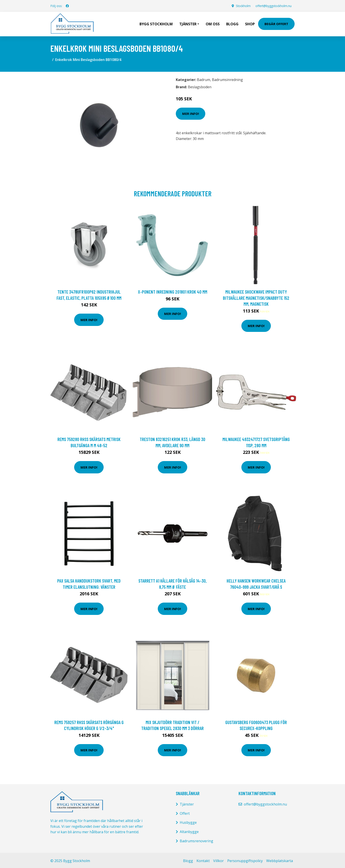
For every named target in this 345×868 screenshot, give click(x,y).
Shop (250, 23)
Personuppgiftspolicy (245, 860)
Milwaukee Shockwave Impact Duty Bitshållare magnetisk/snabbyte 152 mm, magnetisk (256, 297)
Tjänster (187, 803)
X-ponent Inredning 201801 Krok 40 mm (173, 291)
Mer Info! (191, 112)
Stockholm (241, 6)
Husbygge (188, 821)
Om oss (213, 23)
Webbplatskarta (280, 860)
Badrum (204, 79)
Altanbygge (189, 831)
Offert (185, 812)
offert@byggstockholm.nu (273, 6)
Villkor (218, 860)
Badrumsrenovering (196, 840)
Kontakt (203, 860)
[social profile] (67, 6)
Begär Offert (276, 23)
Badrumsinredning (227, 79)
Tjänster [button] (188, 23)
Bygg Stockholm (156, 23)
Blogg (232, 23)
